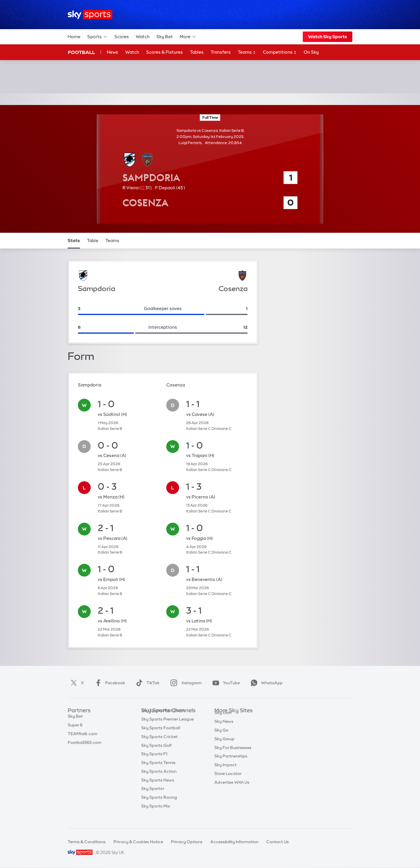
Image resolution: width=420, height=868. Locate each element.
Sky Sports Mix (156, 815)
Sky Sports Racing (159, 806)
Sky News (224, 728)
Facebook (109, 683)
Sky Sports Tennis (158, 771)
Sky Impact (225, 771)
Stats (74, 240)
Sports (97, 37)
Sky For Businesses (233, 754)
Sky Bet (165, 37)
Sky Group (224, 745)
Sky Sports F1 (154, 763)
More (188, 37)
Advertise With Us (232, 789)
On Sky (311, 52)
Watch (143, 37)
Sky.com (223, 719)
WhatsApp (265, 683)
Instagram (185, 683)
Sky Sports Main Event (163, 719)
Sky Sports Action (159, 780)
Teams (247, 52)
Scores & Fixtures (164, 52)
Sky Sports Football (161, 737)
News (112, 52)
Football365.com (85, 745)
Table (93, 240)
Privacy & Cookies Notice (138, 842)
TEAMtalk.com (83, 737)
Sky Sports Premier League (167, 728)
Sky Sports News (158, 789)
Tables (197, 52)
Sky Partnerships (231, 763)
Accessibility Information (234, 842)
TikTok (147, 683)
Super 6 (75, 728)
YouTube (225, 683)
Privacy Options (187, 842)
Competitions (280, 52)
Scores (122, 37)
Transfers (221, 52)
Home (74, 37)
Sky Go (221, 737)
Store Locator (228, 780)
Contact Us (278, 842)
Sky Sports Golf (156, 754)
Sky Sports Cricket (159, 745)
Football (82, 52)
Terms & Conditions (87, 842)
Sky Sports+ (153, 797)
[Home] (90, 15)
